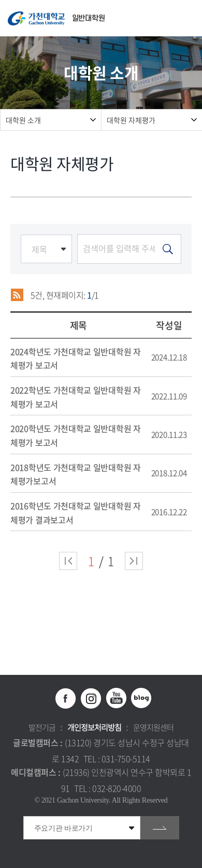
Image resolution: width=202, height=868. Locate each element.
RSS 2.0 (17, 295)
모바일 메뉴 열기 (189, 18)
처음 (68, 561)
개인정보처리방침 (94, 727)
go (160, 828)
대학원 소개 (23, 120)
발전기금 (42, 727)
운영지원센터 (153, 727)
